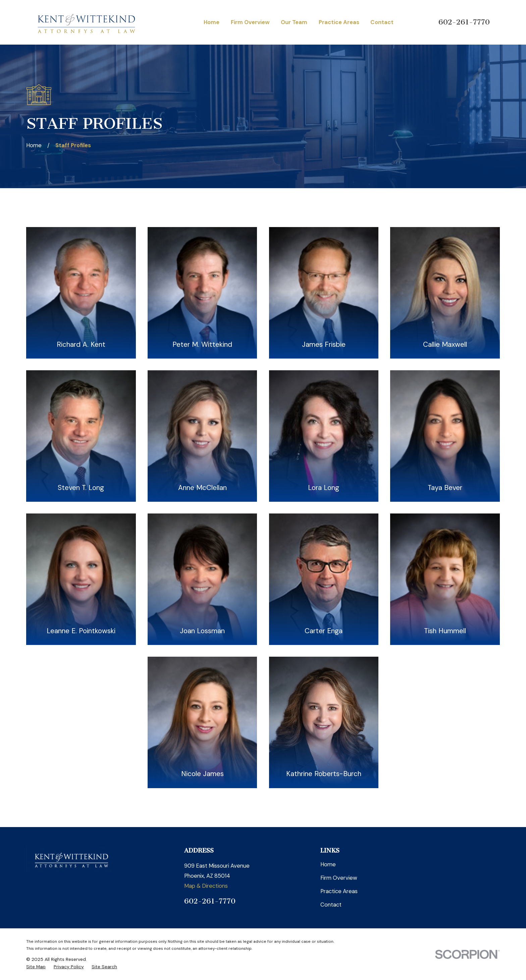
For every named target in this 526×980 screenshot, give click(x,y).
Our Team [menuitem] (294, 22)
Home (328, 864)
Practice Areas (339, 891)
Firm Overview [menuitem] (250, 22)
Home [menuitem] (212, 22)
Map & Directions (206, 886)
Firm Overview (339, 878)
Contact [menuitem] (382, 22)
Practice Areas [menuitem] (339, 22)
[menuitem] (36, 967)
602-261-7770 (464, 22)
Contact (331, 905)
